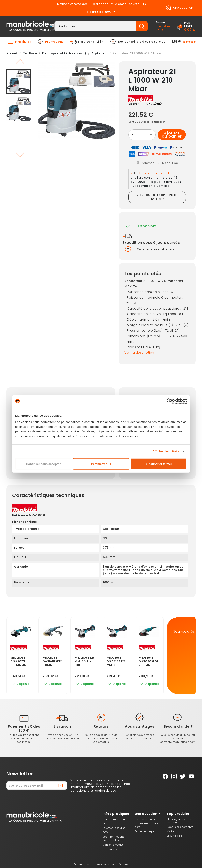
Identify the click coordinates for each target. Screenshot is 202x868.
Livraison (63, 726)
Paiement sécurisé (114, 828)
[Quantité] (142, 135)
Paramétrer (101, 464)
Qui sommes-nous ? (115, 819)
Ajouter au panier (172, 135)
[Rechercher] (95, 26)
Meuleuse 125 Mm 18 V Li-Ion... (85, 661)
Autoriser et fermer (159, 464)
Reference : (137, 104)
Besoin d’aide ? (178, 726)
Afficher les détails (166, 451)
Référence (20, 516)
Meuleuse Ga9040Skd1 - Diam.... (53, 661)
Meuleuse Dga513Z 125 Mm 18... (116, 661)
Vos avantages (139, 726)
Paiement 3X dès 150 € (24, 728)
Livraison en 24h (91, 42)
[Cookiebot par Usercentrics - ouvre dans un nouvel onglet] (170, 401)
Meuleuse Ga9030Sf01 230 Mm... (148, 661)
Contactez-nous (145, 819)
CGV (105, 832)
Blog (105, 823)
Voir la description (142, 353)
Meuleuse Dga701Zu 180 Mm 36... (20, 661)
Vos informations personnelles (113, 839)
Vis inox (172, 831)
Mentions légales (113, 845)
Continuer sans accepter (43, 464)
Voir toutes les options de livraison (157, 197)
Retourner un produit (148, 831)
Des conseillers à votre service (142, 42)
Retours (101, 726)
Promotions (54, 42)
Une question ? (180, 8)
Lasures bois (175, 836)
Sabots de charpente (180, 827)
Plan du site (110, 849)
